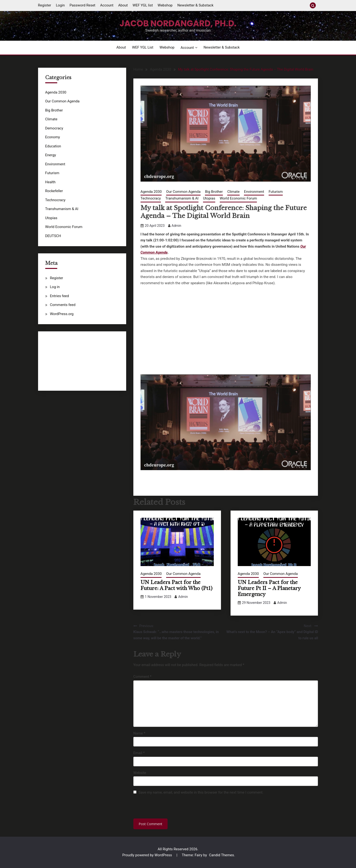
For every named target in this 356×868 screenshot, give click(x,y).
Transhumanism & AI (182, 198)
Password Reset (82, 5)
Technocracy (151, 198)
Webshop (165, 5)
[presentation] (166, 808)
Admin (176, 226)
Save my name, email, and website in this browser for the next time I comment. (201, 792)
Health (51, 182)
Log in (55, 287)
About (123, 5)
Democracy (54, 128)
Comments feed (63, 305)
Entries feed (59, 296)
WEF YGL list (143, 5)
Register (45, 5)
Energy (51, 155)
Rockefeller (54, 191)
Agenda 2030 (151, 192)
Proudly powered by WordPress (148, 855)
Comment (142, 677)
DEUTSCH (53, 236)
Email (139, 753)
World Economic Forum (238, 198)
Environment (254, 192)
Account (107, 5)
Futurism (276, 192)
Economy (53, 137)
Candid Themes (221, 855)
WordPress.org (62, 314)
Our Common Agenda (183, 192)
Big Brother (214, 192)
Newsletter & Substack (195, 5)
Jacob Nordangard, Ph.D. (178, 23)
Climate (233, 192)
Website (140, 773)
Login (60, 5)
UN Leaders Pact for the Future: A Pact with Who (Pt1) (176, 585)
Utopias (209, 198)
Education (53, 146)
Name (139, 733)
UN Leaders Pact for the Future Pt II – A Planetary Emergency (269, 588)
